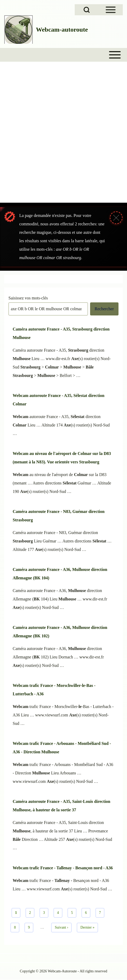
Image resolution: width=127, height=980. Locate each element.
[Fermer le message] (116, 218)
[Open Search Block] (87, 10)
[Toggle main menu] (63, 55)
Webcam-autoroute (62, 30)
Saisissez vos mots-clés (28, 298)
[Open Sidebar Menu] (111, 10)
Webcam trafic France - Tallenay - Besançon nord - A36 (63, 868)
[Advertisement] (63, 136)
